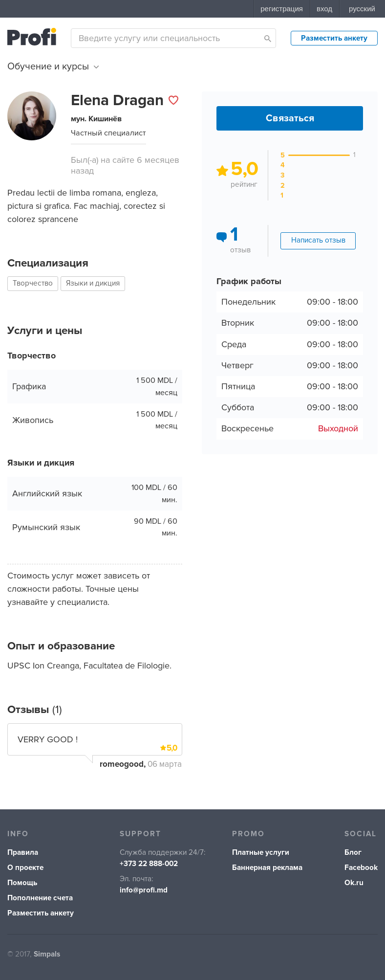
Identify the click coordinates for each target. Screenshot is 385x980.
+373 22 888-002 (149, 864)
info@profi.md (144, 890)
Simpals (47, 954)
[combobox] (173, 38)
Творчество (33, 283)
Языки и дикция (93, 283)
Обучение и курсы (53, 67)
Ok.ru (354, 883)
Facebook (361, 868)
